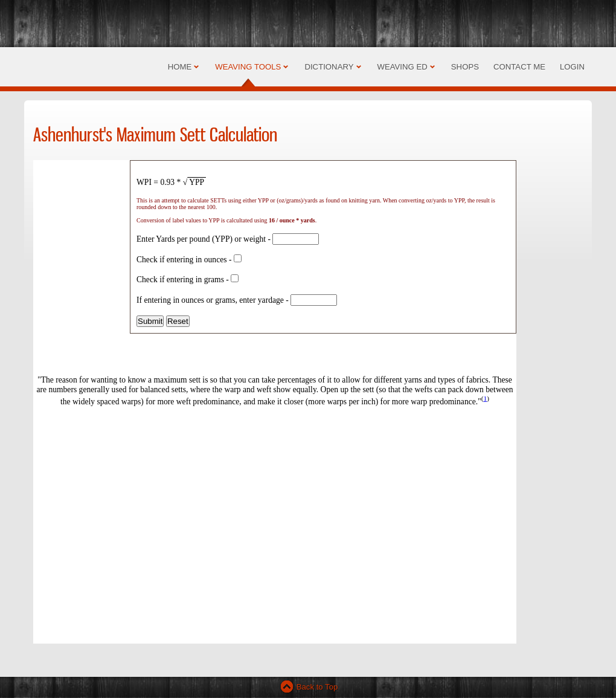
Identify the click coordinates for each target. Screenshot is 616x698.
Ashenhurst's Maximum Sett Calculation (155, 134)
